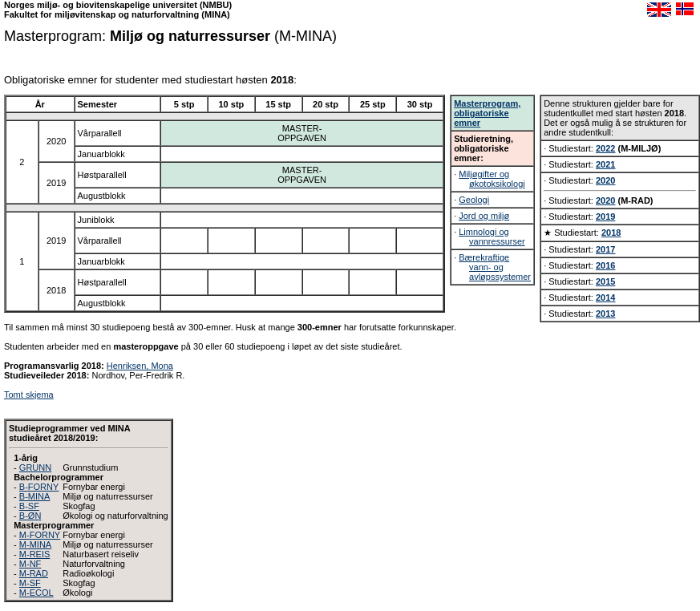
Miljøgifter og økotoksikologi (492, 179)
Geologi (474, 200)
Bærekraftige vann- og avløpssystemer (495, 267)
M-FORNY (40, 535)
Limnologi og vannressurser (492, 237)
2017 (605, 249)
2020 (605, 180)
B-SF (29, 506)
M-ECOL (36, 593)
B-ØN (30, 516)
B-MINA (35, 496)
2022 (605, 148)
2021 (605, 164)
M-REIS (35, 554)
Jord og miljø (484, 216)
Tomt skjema (29, 395)
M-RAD (34, 573)
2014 (605, 297)
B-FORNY (39, 487)
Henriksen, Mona (140, 366)
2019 (605, 216)
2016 (605, 265)
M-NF (30, 564)
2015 (605, 281)
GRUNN (35, 467)
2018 (611, 233)
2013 (605, 314)
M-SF (30, 583)
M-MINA (35, 544)
